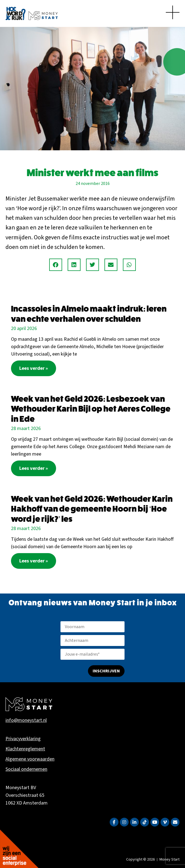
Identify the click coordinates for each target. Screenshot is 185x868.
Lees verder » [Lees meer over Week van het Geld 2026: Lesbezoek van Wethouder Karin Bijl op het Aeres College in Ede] (34, 468)
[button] (56, 265)
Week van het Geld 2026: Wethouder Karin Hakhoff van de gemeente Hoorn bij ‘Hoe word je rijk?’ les (92, 509)
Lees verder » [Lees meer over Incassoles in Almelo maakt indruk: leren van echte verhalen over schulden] (34, 368)
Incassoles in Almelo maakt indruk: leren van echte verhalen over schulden (89, 314)
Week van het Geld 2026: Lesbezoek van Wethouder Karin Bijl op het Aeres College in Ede (91, 409)
